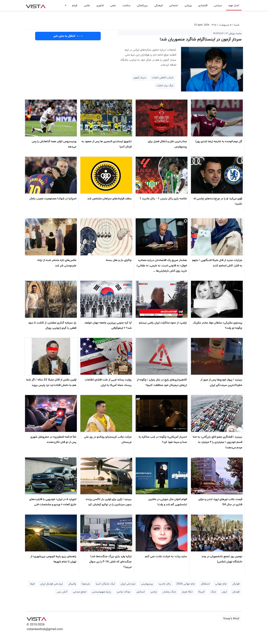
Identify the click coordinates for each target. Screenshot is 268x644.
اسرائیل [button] (141, 592)
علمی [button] (113, 6)
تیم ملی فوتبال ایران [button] (52, 584)
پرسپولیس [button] (147, 584)
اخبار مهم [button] (234, 6)
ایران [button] (224, 592)
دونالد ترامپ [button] (124, 592)
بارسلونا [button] (86, 584)
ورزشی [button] (188, 6)
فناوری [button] (100, 6)
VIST (36, 5)
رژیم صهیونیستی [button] (101, 592)
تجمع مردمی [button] (80, 592)
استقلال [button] (205, 584)
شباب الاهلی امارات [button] (163, 78)
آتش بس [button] (62, 592)
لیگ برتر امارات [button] (165, 86)
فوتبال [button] (236, 584)
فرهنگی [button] (158, 6)
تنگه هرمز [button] (187, 592)
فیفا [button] (32, 584)
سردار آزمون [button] (140, 78)
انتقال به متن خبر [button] (68, 36)
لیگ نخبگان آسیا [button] (105, 584)
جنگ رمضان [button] (169, 592)
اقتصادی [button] (203, 6)
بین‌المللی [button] (142, 6)
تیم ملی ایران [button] (128, 584)
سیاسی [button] (218, 6)
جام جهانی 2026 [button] (186, 584)
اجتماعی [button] (173, 6)
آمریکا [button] (202, 592)
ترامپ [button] (154, 592)
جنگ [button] (213, 592)
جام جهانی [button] (221, 584)
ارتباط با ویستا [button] (231, 618)
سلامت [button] (126, 6)
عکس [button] (87, 6)
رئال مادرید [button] (165, 584)
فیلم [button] (75, 6)
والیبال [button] (72, 584)
